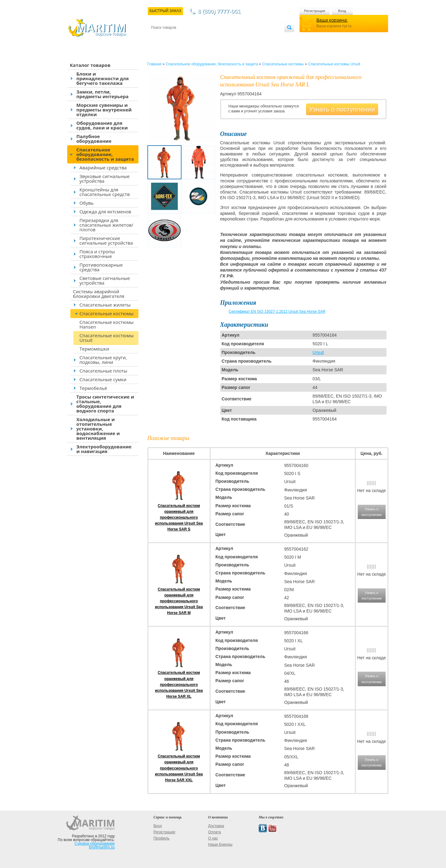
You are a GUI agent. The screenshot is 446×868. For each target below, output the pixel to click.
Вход (342, 11)
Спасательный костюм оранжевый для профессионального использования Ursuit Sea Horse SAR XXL (179, 768)
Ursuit (318, 352)
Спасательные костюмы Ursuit (107, 338)
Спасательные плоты (103, 371)
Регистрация (315, 11)
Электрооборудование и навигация (104, 449)
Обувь (87, 203)
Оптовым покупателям (265, 38)
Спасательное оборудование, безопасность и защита (105, 154)
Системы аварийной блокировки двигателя (99, 294)
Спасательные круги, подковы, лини (103, 360)
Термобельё (93, 388)
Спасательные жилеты (105, 305)
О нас (213, 838)
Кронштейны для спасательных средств (105, 192)
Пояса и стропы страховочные (97, 254)
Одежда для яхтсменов (105, 212)
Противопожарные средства (101, 267)
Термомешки (94, 349)
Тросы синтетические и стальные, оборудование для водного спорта (105, 404)
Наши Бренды (220, 844)
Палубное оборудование (94, 139)
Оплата (202, 38)
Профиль (161, 838)
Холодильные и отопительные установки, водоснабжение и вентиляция (98, 429)
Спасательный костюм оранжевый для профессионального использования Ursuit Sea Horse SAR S (179, 518)
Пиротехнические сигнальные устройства (106, 240)
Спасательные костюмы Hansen (107, 324)
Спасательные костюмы (107, 313)
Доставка (181, 38)
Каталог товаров (90, 65)
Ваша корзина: (332, 20)
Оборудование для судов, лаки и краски (102, 125)
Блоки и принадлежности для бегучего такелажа (103, 78)
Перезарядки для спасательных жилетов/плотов (107, 225)
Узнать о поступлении (342, 109)
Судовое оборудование (95, 844)
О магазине (225, 38)
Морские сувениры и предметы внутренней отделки (104, 110)
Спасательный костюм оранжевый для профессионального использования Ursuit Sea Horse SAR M (179, 601)
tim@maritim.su (102, 847)
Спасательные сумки (103, 379)
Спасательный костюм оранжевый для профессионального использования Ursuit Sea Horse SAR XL (179, 685)
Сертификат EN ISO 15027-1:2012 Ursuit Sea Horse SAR (277, 312)
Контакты (158, 38)
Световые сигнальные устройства (105, 280)
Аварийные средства (103, 168)
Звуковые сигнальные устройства (105, 179)
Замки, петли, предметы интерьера (103, 94)
